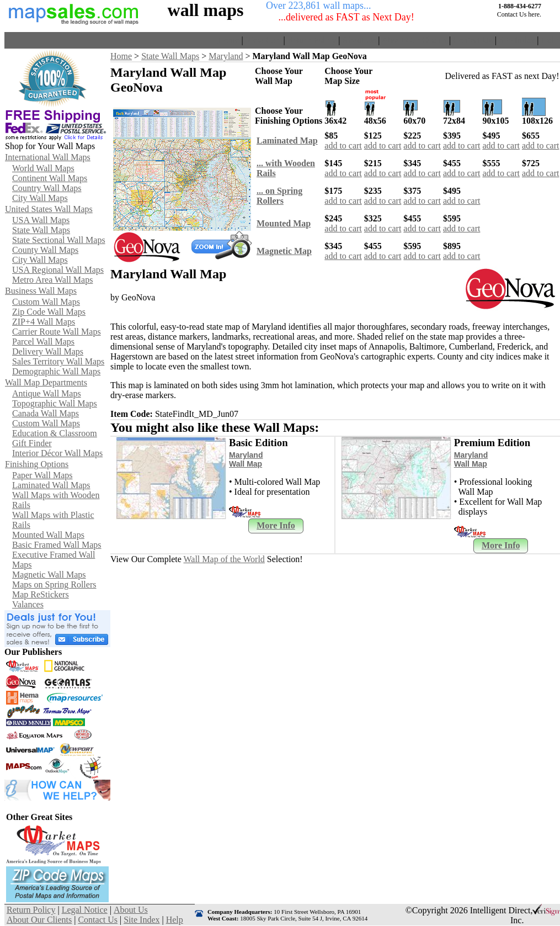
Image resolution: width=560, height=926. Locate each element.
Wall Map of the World (224, 559)
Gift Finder (32, 443)
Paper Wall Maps (42, 475)
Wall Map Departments (46, 382)
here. (535, 14)
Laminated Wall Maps (51, 485)
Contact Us (473, 40)
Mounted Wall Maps (48, 535)
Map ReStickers (41, 594)
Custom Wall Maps (46, 302)
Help (549, 40)
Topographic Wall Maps (55, 403)
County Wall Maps (45, 250)
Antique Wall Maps (47, 393)
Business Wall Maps (41, 291)
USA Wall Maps (41, 220)
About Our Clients (414, 40)
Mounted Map (284, 223)
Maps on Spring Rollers (54, 584)
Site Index (517, 40)
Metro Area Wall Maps (52, 280)
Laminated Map (287, 141)
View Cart (263, 40)
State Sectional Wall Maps (59, 240)
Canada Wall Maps (46, 413)
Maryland (226, 56)
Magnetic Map (284, 251)
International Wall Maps (48, 157)
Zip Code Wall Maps (49, 312)
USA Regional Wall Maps (58, 270)
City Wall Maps (40, 198)
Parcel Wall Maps (43, 342)
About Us (359, 40)
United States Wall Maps (49, 209)
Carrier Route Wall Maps (57, 332)
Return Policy (312, 40)
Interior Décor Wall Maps (57, 453)
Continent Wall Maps (50, 178)
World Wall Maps (43, 168)
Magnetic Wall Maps (49, 575)
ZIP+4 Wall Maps (44, 322)
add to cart (343, 145)
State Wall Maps (41, 230)
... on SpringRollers (279, 196)
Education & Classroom (55, 433)
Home (228, 40)
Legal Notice (85, 910)
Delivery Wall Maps (48, 351)
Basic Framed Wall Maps (57, 545)
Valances (28, 604)
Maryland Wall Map (246, 459)
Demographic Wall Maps (56, 371)
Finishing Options (37, 464)
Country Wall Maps (47, 188)
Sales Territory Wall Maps (58, 361)
